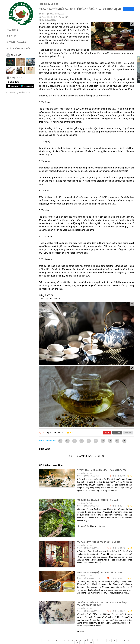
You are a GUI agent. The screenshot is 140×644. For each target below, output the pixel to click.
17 (119, 641)
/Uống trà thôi (14, 78)
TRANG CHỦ (12, 30)
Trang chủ (44, 4)
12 (95, 641)
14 (104, 641)
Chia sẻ (54, 4)
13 (100, 641)
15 (109, 641)
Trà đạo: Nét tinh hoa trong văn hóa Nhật (98, 542)
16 (114, 641)
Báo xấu (128, 432)
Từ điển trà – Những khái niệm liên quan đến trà (101, 470)
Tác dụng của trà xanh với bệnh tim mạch (98, 500)
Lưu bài (117, 432)
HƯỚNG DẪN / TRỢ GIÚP (18, 48)
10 (85, 641)
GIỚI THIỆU (12, 36)
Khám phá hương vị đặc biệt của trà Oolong (99, 572)
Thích (107, 432)
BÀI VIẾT (65, 17)
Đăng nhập (74, 456)
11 (90, 641)
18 (124, 641)
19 (129, 641)
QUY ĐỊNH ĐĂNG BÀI (16, 42)
